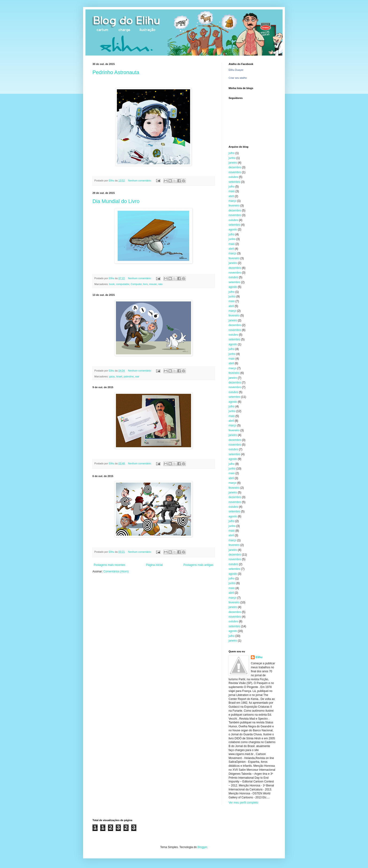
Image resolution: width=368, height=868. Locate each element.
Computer (136, 284)
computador (123, 284)
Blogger (202, 847)
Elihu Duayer (236, 70)
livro (146, 284)
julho (232, 153)
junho (232, 158)
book (112, 284)
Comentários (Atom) (116, 571)
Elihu (259, 657)
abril (231, 196)
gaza (112, 376)
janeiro (233, 163)
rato (160, 284)
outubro (233, 177)
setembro (234, 182)
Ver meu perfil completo (243, 803)
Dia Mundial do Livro (116, 201)
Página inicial (154, 565)
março (232, 201)
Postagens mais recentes (109, 565)
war (137, 376)
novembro (235, 172)
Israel (119, 376)
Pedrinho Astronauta (116, 72)
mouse (153, 284)
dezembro (235, 167)
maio (232, 191)
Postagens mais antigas (198, 565)
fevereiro (234, 206)
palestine (129, 376)
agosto (233, 229)
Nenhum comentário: (140, 180)
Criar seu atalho (238, 78)
